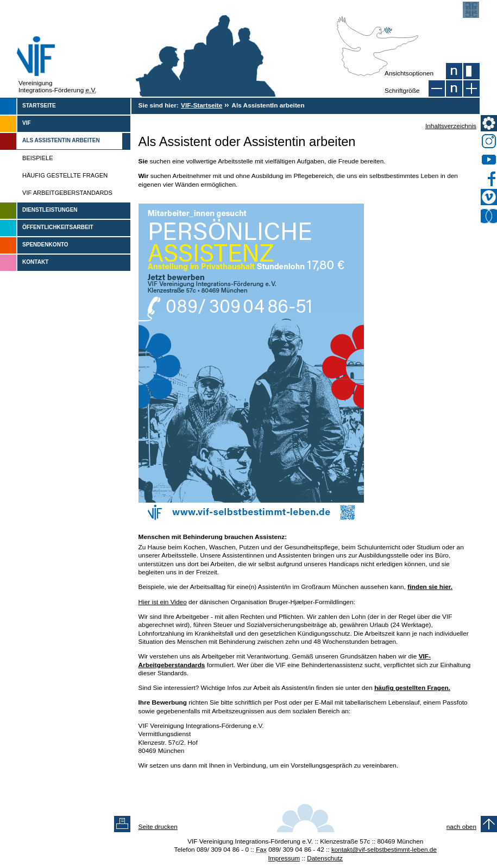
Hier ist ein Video (163, 602)
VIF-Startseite (202, 105)
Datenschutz (325, 858)
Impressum (284, 858)
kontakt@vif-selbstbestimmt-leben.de (384, 850)
